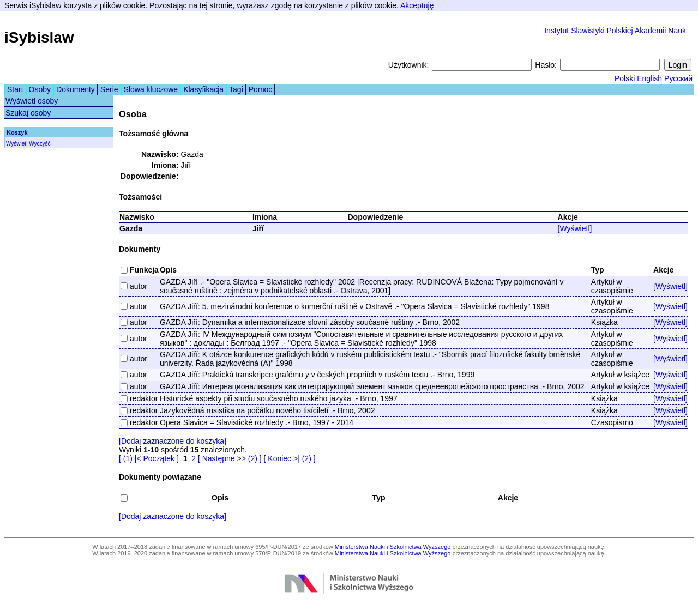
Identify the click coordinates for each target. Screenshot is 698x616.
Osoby (40, 89)
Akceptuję (417, 5)
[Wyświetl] (575, 228)
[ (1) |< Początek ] (149, 458)
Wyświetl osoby (32, 101)
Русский (678, 78)
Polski (625, 78)
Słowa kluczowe (151, 89)
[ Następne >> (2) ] (230, 458)
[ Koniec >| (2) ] (290, 458)
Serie (109, 89)
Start (15, 89)
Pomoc (261, 89)
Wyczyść (40, 144)
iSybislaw (39, 37)
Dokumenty (76, 89)
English (649, 78)
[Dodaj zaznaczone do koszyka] (173, 441)
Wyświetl (17, 144)
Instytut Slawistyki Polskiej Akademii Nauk (615, 31)
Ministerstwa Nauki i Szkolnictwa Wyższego (393, 547)
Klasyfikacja (203, 89)
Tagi (236, 89)
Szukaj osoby (28, 113)
